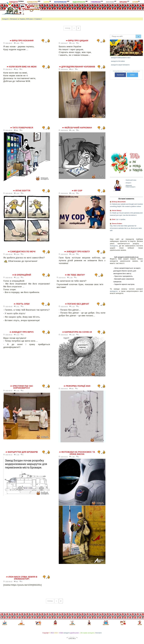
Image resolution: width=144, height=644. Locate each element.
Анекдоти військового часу (121, 58)
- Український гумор (131, 180)
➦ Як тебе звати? (75, 275)
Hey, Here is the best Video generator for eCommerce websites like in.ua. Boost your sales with (126, 228)
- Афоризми (128, 185)
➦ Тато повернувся (22, 128)
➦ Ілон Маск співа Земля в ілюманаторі (22, 578)
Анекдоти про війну (118, 61)
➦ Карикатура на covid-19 (77, 332)
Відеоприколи (80, 2)
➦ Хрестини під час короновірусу (22, 387)
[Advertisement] (85, 10)
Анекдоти (16, 2)
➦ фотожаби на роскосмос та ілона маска (77, 453)
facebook (120, 75)
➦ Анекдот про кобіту (77, 252)
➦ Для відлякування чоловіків (77, 67)
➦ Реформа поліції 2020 (77, 386)
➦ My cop (77, 191)
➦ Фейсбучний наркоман (77, 128)
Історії (136, 2)
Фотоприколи (62, 2)
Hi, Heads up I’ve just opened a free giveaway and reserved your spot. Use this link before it (126, 214)
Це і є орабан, (121, 219)
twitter (132, 75)
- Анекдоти (128, 183)
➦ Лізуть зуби (22, 304)
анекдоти (114, 291)
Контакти (99, 633)
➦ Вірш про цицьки (77, 41)
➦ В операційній (22, 275)
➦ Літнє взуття (22, 191)
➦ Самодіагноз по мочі (22, 252)
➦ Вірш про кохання (22, 41)
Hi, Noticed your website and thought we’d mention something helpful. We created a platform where (126, 205)
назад (68, 28)
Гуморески (97, 2)
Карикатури (34, 2)
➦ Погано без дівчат (77, 304)
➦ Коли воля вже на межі (22, 67)
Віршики (124, 2)
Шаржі (47, 2)
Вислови (111, 2)
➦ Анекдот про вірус (22, 332)
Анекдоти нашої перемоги (120, 65)
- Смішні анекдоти (130, 187)
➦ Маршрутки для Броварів (22, 452)
